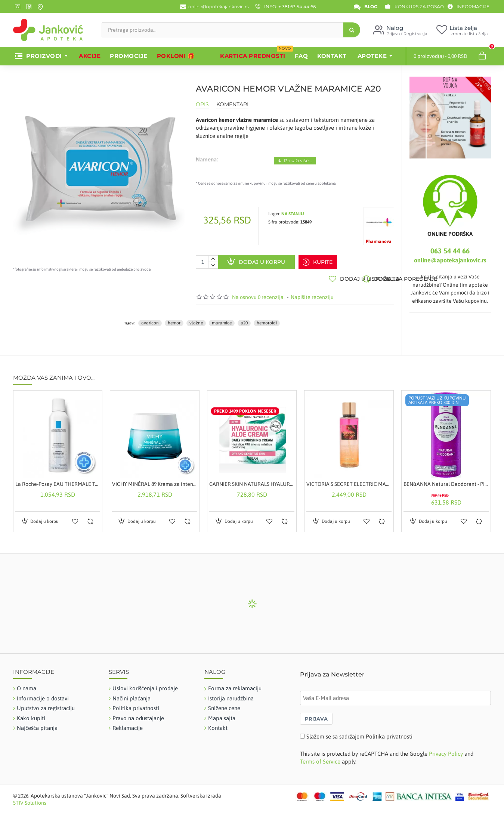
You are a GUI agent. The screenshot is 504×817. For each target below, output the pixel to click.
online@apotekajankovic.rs (450, 260)
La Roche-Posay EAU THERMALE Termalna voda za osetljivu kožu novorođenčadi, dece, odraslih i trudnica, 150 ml (58, 481)
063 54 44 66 (450, 251)
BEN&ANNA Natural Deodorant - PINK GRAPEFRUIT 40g (446, 481)
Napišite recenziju (312, 293)
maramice (222, 320)
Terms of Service (320, 758)
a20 (244, 320)
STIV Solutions (30, 799)
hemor (174, 320)
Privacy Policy (446, 750)
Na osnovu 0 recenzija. (258, 293)
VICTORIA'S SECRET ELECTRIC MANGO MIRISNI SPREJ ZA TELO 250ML (349, 481)
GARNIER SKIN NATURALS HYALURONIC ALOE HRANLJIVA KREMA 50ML (252, 481)
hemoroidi (267, 320)
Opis (202, 104)
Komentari (232, 104)
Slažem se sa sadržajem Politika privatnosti (359, 733)
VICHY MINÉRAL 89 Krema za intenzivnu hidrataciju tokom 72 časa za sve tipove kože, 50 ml (155, 481)
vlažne (196, 320)
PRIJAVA (316, 715)
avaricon (150, 320)
